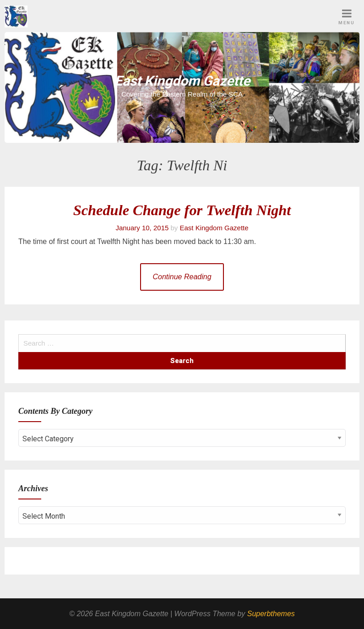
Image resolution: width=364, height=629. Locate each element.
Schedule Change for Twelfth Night (182, 210)
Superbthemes (271, 614)
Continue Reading (182, 277)
